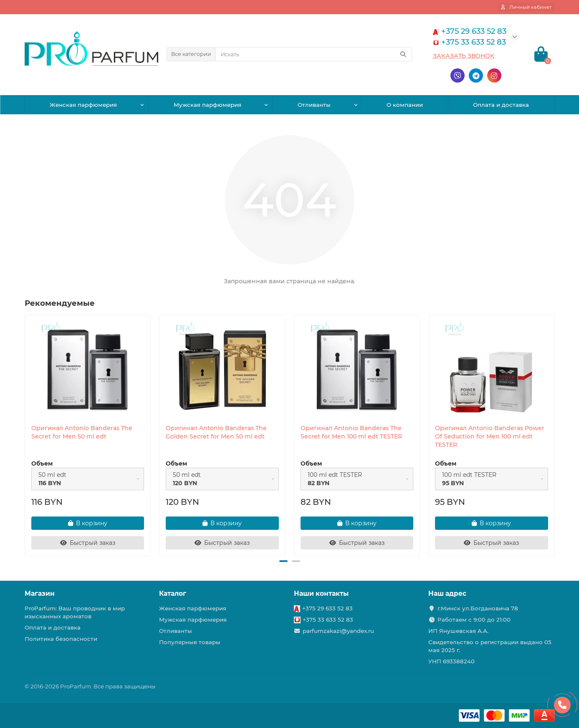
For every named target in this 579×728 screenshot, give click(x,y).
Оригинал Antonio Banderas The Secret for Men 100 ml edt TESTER (351, 432)
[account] (526, 7)
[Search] (314, 54)
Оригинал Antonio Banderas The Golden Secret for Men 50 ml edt (216, 432)
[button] (283, 561)
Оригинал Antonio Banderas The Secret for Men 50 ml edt (82, 432)
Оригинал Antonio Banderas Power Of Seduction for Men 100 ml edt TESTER (490, 436)
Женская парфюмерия (83, 105)
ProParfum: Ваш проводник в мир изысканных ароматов (75, 612)
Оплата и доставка (501, 105)
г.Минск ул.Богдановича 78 (478, 608)
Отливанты (314, 105)
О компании (405, 105)
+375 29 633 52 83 (327, 608)
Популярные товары (190, 642)
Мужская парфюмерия (207, 105)
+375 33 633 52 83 (328, 620)
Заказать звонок (464, 56)
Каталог (173, 593)
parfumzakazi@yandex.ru (338, 631)
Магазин (40, 593)
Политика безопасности (61, 639)
